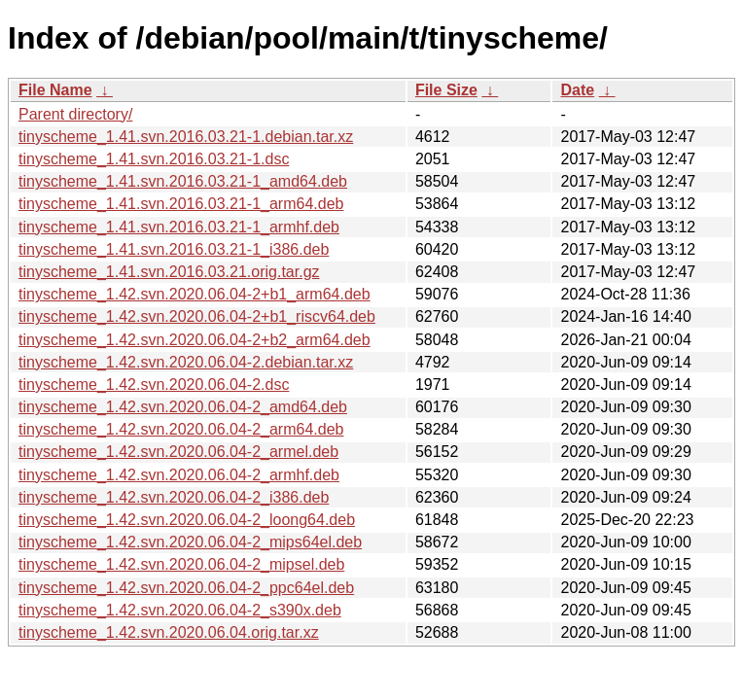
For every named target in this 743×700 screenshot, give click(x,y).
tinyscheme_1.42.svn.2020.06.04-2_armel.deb (178, 452)
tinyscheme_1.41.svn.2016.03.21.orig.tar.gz (169, 272)
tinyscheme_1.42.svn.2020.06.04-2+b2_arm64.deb (195, 340)
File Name (55, 90)
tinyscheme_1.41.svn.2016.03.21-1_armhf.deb (179, 227)
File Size (446, 90)
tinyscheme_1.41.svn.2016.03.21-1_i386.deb (174, 249)
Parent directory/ (75, 114)
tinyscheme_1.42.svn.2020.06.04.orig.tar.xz (169, 632)
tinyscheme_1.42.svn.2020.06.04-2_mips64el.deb (190, 542)
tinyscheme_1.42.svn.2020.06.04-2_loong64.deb (187, 520)
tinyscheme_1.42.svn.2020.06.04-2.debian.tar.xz (186, 362)
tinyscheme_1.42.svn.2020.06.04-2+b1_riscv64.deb (197, 316)
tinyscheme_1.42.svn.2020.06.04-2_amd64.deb (183, 407)
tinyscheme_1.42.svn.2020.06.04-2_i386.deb (174, 497)
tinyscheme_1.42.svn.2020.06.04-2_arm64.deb (181, 429)
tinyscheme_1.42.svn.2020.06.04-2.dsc (154, 385)
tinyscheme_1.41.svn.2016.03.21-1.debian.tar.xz (186, 137)
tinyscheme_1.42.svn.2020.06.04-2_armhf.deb (179, 475)
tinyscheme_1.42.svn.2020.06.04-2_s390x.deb (180, 610)
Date (577, 90)
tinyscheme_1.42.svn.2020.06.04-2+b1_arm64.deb (195, 294)
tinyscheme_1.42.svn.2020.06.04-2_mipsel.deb (181, 564)
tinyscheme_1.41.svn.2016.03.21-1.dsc (154, 159)
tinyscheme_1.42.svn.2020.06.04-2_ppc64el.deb (186, 588)
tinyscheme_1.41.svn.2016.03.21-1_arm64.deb (181, 204)
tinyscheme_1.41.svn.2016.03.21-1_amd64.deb (183, 181)
